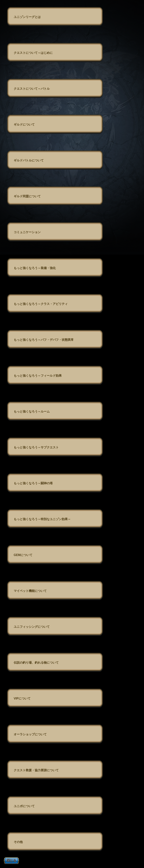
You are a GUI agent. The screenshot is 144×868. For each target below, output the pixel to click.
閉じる (12, 861)
